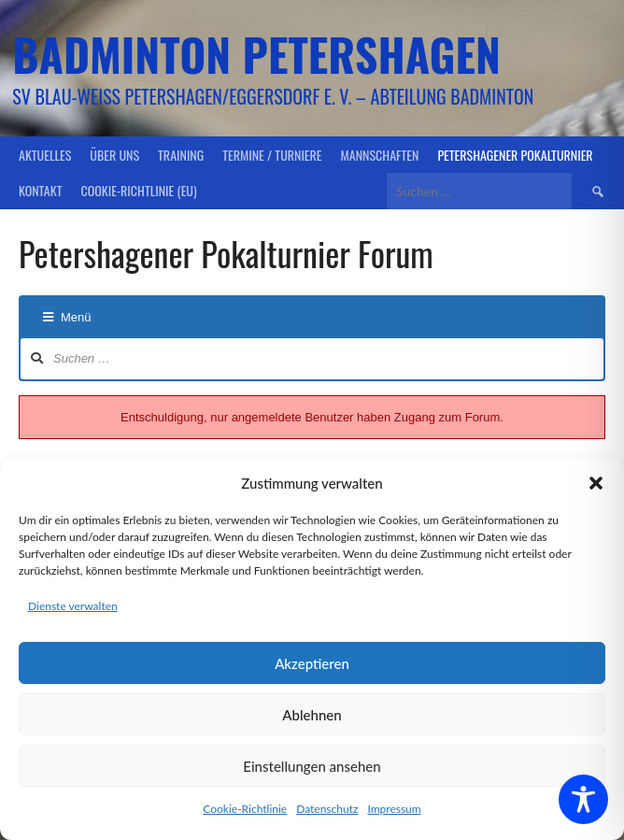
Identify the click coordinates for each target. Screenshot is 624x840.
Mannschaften (380, 155)
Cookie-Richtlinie (245, 809)
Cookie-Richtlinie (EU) (138, 190)
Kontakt (40, 190)
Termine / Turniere (272, 155)
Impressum (394, 809)
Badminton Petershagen (256, 54)
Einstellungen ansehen (312, 766)
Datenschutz (327, 809)
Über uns (114, 155)
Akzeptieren (312, 663)
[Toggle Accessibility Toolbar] (583, 799)
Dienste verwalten (73, 606)
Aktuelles (45, 155)
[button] (596, 483)
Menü (67, 317)
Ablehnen (312, 715)
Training (181, 155)
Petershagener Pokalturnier (515, 155)
